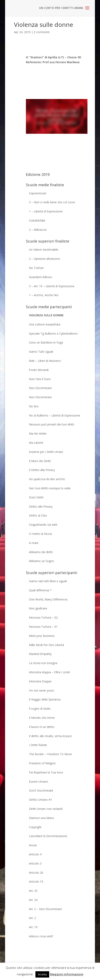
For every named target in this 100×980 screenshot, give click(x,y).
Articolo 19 (36, 882)
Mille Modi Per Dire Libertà (46, 645)
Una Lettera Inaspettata (45, 324)
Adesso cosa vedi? (41, 936)
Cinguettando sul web (43, 525)
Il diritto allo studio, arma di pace (50, 736)
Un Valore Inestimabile (44, 250)
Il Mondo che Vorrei (42, 718)
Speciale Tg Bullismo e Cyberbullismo (53, 333)
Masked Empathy (40, 654)
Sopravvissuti (38, 193)
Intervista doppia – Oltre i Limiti (49, 672)
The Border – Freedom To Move (50, 754)
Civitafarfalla (37, 220)
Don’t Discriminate (41, 790)
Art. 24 (33, 900)
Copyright (35, 827)
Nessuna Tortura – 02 (43, 617)
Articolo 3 (35, 863)
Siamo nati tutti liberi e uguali (48, 581)
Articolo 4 (35, 854)
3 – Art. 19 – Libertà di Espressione (52, 286)
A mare (34, 543)
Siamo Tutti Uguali (41, 352)
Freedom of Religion (42, 763)
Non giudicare (38, 608)
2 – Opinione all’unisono (45, 259)
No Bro (34, 406)
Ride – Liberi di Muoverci (45, 361)
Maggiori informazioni (67, 974)
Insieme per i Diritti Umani (46, 452)
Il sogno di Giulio (40, 709)
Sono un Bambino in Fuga (46, 342)
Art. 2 (32, 918)
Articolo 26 (36, 873)
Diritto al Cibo (38, 515)
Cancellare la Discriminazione (48, 836)
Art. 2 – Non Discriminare (45, 909)
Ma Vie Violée (38, 433)
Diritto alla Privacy (41, 506)
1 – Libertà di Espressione (46, 211)
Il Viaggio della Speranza (45, 699)
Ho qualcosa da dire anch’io (47, 479)
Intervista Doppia (40, 681)
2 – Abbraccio (38, 230)
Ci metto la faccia (40, 534)
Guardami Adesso (41, 277)
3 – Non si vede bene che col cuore (52, 202)
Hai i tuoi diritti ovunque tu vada (50, 488)
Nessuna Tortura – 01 (43, 627)
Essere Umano (39, 781)
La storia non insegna (43, 663)
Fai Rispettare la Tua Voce (46, 772)
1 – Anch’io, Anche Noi (44, 295)
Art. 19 (33, 927)
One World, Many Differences (48, 599)
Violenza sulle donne (46, 315)
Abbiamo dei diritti (41, 552)
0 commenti (42, 32)
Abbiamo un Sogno (41, 561)
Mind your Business (42, 636)
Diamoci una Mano (41, 818)
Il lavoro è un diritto (42, 727)
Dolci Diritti (36, 497)
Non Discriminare (40, 388)
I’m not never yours (42, 690)
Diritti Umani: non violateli (46, 809)
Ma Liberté (36, 443)
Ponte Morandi (39, 370)
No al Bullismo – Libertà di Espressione (55, 415)
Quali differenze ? (40, 590)
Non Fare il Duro (40, 379)
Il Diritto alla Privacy (42, 470)
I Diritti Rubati (38, 745)
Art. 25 (33, 891)
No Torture (36, 268)
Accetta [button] (42, 974)
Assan (33, 845)
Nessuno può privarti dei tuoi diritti (52, 424)
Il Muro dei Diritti (40, 461)
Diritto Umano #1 (40, 800)
